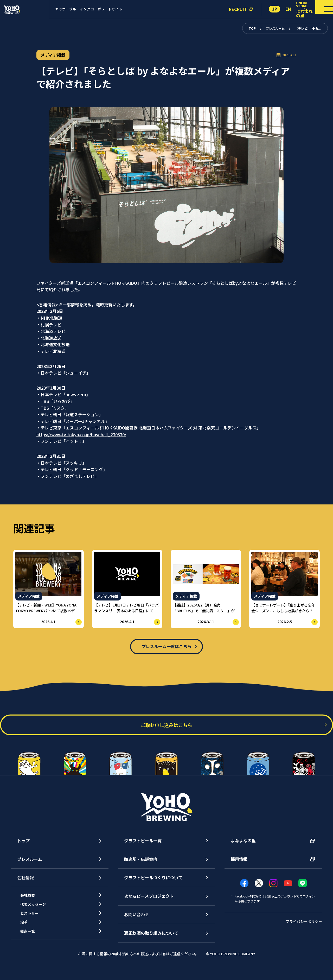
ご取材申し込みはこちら (166, 730)
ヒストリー (34, 926)
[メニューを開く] (317, 9)
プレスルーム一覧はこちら (166, 648)
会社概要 (32, 902)
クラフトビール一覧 (143, 846)
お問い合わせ (137, 920)
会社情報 (25, 883)
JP (275, 9)
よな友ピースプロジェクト (149, 902)
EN (288, 9)
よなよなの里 (243, 846)
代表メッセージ (38, 914)
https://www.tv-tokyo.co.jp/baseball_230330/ (81, 434)
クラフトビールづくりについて (153, 883)
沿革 (28, 938)
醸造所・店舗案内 (141, 865)
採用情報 (239, 865)
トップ (23, 846)
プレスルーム (275, 28)
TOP (252, 28)
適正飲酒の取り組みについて (151, 939)
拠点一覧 (32, 950)
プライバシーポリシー (304, 927)
